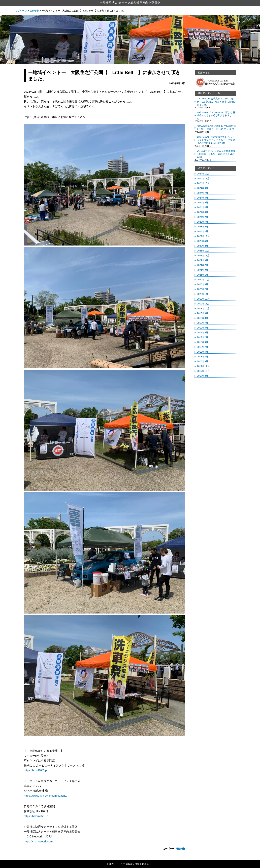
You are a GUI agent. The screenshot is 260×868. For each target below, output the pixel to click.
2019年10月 (203, 308)
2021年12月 (203, 251)
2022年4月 (203, 241)
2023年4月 (203, 231)
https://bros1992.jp (35, 770)
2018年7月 (203, 347)
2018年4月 (203, 357)
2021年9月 (203, 260)
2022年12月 (203, 236)
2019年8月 (203, 318)
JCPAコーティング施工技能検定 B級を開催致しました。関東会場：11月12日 (216, 154)
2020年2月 (203, 289)
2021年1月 (203, 275)
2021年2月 (203, 270)
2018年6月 (203, 352)
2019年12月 (203, 299)
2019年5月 (203, 332)
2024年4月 (203, 207)
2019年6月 (203, 328)
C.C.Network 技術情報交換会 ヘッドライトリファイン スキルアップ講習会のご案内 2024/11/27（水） (216, 140)
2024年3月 (203, 212)
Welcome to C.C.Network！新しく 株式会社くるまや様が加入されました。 (216, 115)
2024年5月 (203, 203)
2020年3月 (203, 284)
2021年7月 (203, 265)
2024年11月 (203, 178)
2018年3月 (203, 361)
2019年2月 (203, 337)
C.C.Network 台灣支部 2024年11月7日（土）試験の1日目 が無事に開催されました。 (217, 102)
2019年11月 (203, 304)
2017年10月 (203, 371)
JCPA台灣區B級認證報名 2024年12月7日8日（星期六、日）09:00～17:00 (216, 128)
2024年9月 (203, 188)
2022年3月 (203, 246)
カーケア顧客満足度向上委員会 (132, 864)
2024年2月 (203, 217)
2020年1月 (203, 294)
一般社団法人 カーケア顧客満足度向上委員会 (130, 3)
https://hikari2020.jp (36, 816)
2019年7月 (203, 323)
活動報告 (181, 849)
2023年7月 (203, 222)
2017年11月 (203, 366)
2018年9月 (203, 342)
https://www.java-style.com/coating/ (46, 796)
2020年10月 (203, 280)
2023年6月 (203, 227)
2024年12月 (203, 174)
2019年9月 (203, 313)
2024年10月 (203, 183)
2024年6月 (203, 198)
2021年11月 (203, 255)
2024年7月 (203, 193)
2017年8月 (203, 376)
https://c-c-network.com (38, 842)
